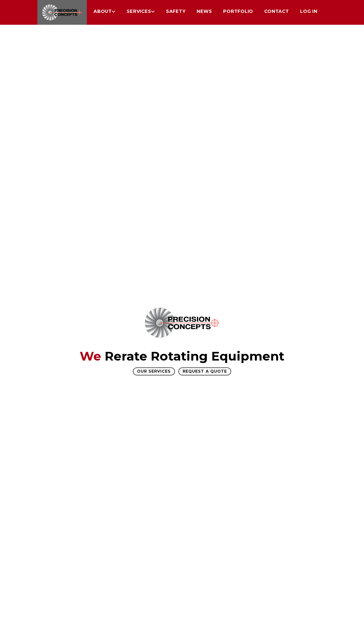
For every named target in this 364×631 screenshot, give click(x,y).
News (204, 11)
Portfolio (238, 11)
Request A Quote (205, 371)
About (103, 11)
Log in (309, 11)
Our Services (154, 371)
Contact (277, 11)
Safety (176, 11)
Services (139, 11)
